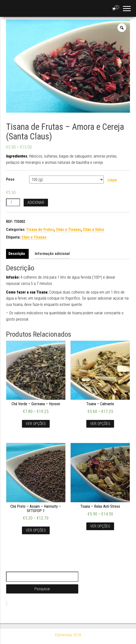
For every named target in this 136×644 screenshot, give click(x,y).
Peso (10, 179)
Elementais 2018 (68, 635)
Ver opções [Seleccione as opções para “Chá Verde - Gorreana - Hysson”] (36, 424)
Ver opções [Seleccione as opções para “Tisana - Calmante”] (100, 424)
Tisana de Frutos (40, 230)
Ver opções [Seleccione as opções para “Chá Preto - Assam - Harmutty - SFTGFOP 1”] (36, 530)
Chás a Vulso (94, 230)
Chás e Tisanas (68, 230)
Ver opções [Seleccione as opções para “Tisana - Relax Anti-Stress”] (100, 526)
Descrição (17, 254)
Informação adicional (52, 254)
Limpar (112, 180)
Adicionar (36, 202)
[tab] (18, 254)
